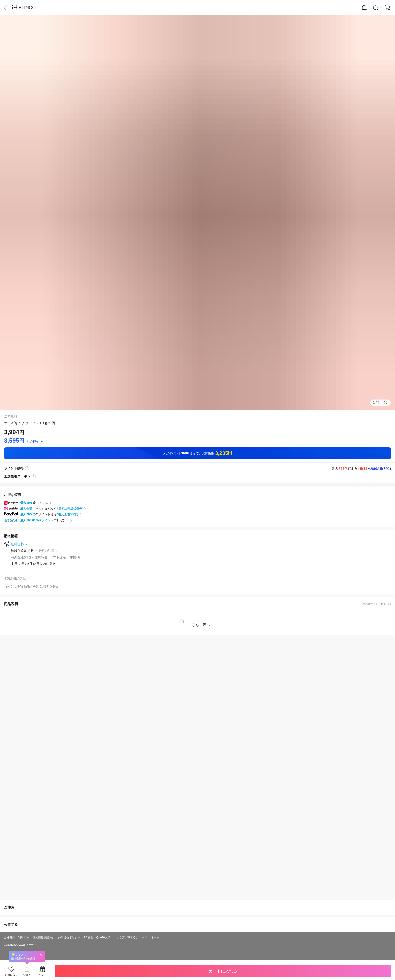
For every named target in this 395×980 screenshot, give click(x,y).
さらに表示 (201, 625)
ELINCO (27, 8)
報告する (197, 924)
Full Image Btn (386, 403)
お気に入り (11, 975)
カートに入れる (223, 971)
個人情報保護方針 (44, 937)
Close (41, 954)
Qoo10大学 (103, 937)
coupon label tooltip (34, 476)
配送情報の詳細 (15, 578)
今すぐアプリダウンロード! (131, 937)
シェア (27, 975)
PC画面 (88, 937)
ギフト (43, 975)
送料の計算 (46, 551)
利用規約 (24, 937)
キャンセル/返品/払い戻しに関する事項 (31, 586)
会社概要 (9, 937)
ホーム (155, 937)
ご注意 (197, 907)
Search (376, 8)
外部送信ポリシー (69, 937)
